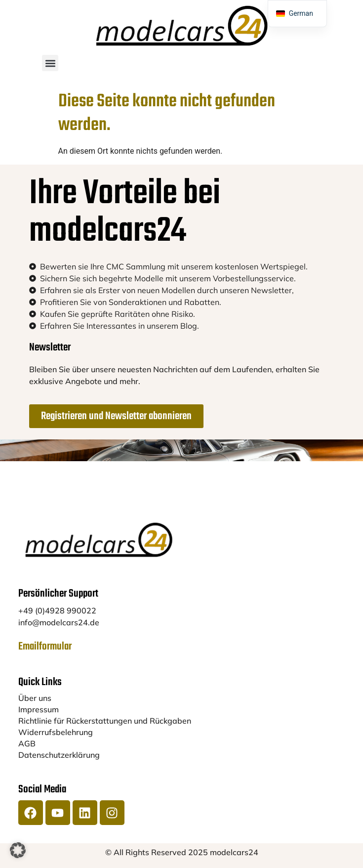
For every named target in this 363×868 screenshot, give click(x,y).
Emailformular (45, 647)
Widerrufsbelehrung (56, 732)
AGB (27, 743)
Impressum (39, 709)
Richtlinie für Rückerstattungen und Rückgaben (105, 721)
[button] (50, 63)
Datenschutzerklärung (59, 755)
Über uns (35, 698)
